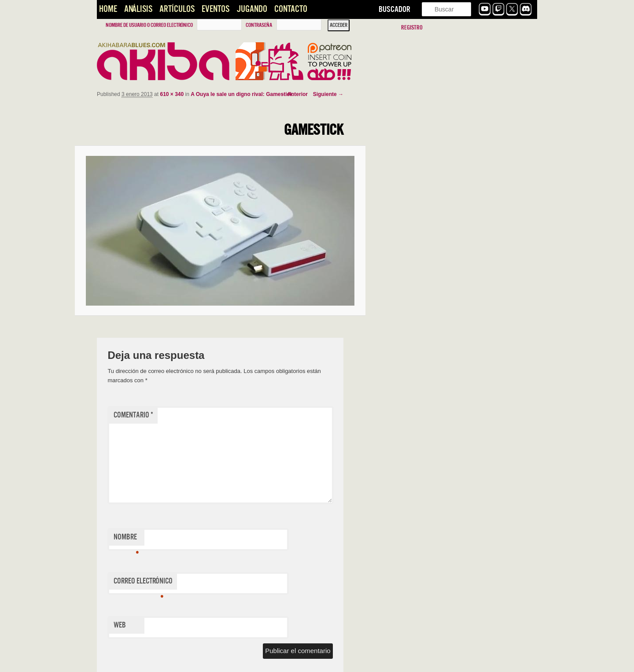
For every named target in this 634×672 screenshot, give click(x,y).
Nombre (126, 539)
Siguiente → (328, 94)
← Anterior (294, 94)
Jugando (252, 9)
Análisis (138, 9)
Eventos (216, 9)
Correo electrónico (143, 583)
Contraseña (259, 25)
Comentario (133, 415)
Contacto (291, 9)
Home (108, 9)
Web (120, 625)
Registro (412, 28)
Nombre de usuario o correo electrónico (149, 25)
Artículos (177, 9)
